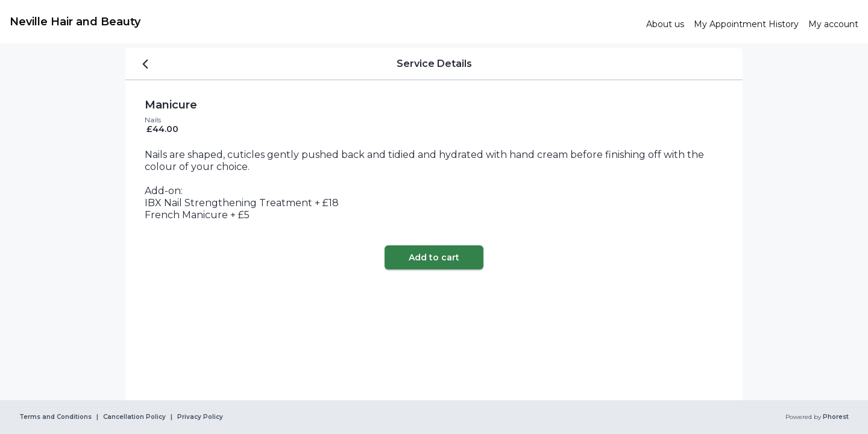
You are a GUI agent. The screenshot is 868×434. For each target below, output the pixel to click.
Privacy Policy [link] (200, 417)
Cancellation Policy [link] (134, 417)
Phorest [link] (835, 417)
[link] (323, 22)
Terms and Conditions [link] (55, 417)
